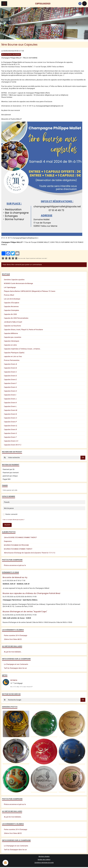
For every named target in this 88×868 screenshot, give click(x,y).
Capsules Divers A (10, 364)
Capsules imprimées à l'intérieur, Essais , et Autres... (23, 349)
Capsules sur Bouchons (12, 326)
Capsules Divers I (10, 395)
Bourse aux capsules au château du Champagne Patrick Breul (31, 593)
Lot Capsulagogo (10, 287)
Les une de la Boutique (12, 299)
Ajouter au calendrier (11, 54)
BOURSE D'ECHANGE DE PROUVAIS (16, 545)
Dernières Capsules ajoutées (14, 280)
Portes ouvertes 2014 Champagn (16, 636)
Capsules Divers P (10, 422)
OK (83, 458)
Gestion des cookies (44, 860)
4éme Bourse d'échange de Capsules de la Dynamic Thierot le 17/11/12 (30, 553)
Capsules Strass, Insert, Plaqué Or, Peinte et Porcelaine (23, 330)
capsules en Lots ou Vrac (13, 357)
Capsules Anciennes (11, 307)
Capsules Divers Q (10, 426)
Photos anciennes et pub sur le (15, 565)
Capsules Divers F (10, 383)
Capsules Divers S (10, 433)
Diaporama (8, 541)
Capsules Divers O (10, 418)
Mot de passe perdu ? (19, 520)
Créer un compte (7, 520)
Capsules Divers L (10, 406)
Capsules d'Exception (12, 303)
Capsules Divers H (10, 391)
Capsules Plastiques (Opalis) (14, 353)
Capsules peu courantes (13, 337)
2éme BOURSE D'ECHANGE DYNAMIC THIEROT (20, 537)
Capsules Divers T (10, 437)
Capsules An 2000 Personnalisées (16, 318)
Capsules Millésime (11, 333)
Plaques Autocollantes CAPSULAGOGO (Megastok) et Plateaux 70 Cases (30, 291)
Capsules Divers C (10, 372)
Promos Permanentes (12, 360)
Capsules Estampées (11, 310)
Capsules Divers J (10, 399)
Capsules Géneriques (12, 341)
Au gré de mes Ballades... (13, 652)
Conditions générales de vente (44, 863)
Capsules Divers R (10, 430)
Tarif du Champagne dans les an (15, 668)
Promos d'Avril (9, 295)
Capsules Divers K (10, 403)
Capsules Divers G (10, 387)
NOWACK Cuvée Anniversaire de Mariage (18, 283)
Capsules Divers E (10, 380)
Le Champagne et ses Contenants (16, 664)
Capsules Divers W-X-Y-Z (13, 445)
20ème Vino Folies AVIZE (13, 639)
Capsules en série (10, 345)
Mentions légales (44, 856)
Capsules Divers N (10, 414)
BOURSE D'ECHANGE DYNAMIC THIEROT (18, 549)
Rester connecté (10, 514)
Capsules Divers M (11, 410)
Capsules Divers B (10, 368)
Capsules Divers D (10, 376)
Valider (7, 525)
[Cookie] (5, 863)
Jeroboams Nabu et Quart (13, 322)
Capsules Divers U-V (11, 441)
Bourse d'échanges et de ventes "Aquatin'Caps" (25, 612)
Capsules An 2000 (10, 314)
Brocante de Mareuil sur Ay (15, 577)
